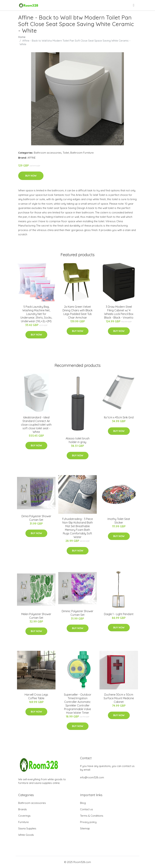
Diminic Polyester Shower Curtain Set (77, 613)
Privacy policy (88, 822)
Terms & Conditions (92, 816)
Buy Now (31, 176)
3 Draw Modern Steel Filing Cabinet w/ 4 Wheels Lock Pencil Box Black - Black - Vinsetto (119, 312)
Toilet (66, 153)
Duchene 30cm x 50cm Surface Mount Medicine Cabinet (119, 698)
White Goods (26, 835)
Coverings (24, 816)
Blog (83, 803)
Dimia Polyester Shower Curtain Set (36, 518)
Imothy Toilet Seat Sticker (119, 521)
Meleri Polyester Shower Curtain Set (36, 616)
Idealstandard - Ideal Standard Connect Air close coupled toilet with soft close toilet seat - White (36, 425)
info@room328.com (92, 777)
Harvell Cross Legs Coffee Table (36, 696)
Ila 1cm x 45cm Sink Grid (119, 417)
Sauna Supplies (27, 828)
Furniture (23, 822)
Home (22, 37)
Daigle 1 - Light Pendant (119, 614)
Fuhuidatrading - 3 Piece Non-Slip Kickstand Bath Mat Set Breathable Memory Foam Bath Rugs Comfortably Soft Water (77, 528)
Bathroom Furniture (82, 153)
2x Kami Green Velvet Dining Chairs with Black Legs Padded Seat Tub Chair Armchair (77, 312)
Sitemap (85, 828)
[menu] (134, 5)
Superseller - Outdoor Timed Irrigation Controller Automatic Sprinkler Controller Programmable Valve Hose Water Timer (78, 704)
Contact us (87, 809)
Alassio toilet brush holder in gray (78, 440)
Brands (23, 809)
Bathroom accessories (48, 153)
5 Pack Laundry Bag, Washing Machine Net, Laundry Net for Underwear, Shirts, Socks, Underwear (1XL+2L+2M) (36, 314)
